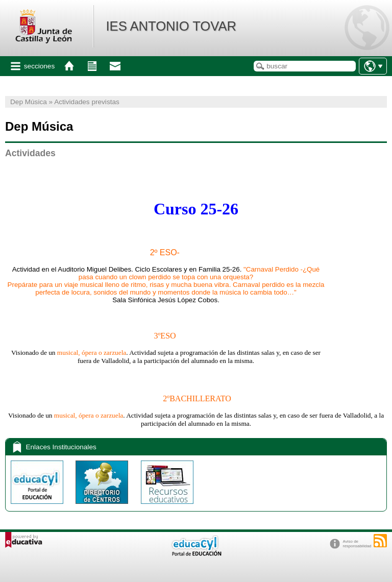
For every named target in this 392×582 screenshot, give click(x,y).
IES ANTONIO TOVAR (171, 26)
